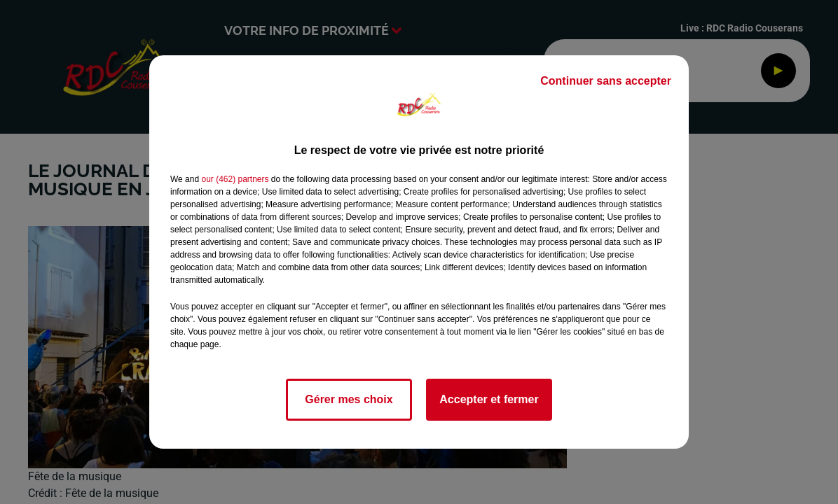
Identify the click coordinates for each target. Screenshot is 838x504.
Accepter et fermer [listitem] (489, 399)
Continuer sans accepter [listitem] (606, 81)
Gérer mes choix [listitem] (349, 399)
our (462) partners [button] (235, 179)
